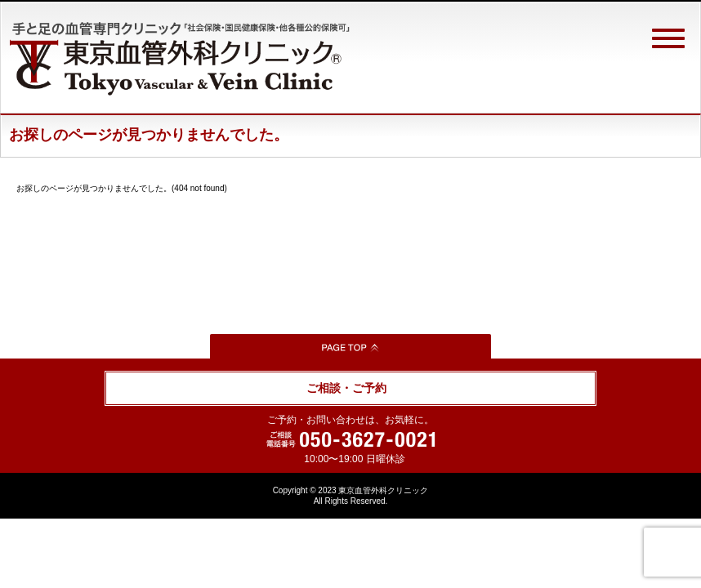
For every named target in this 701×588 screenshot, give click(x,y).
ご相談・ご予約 (346, 388)
